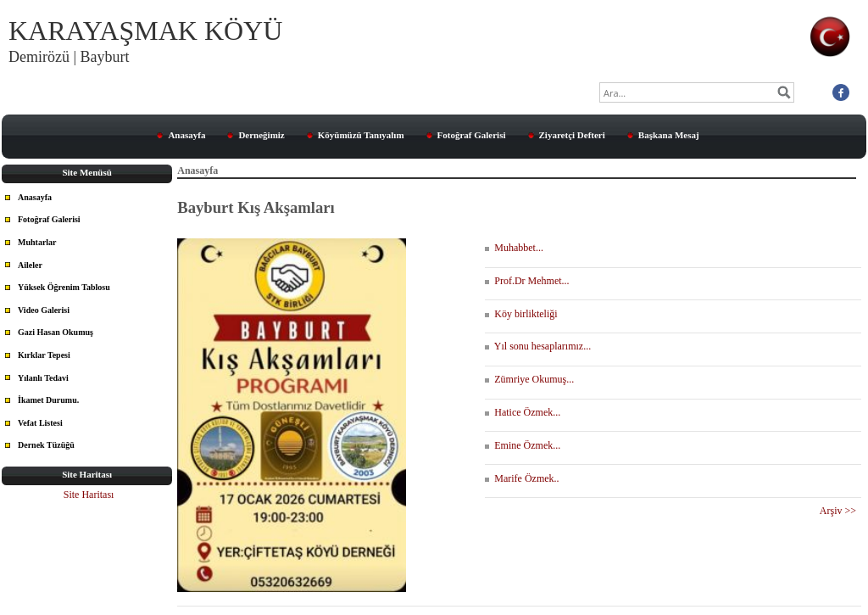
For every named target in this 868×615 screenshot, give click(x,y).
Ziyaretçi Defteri (572, 135)
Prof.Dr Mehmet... (527, 281)
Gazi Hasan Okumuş (56, 332)
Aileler (30, 265)
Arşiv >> (840, 511)
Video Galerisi (44, 310)
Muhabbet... (514, 248)
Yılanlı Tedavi (43, 378)
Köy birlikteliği (521, 314)
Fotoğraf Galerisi (472, 135)
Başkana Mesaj (669, 135)
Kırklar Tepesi (44, 355)
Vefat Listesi (40, 423)
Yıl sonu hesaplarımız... (538, 346)
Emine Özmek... (523, 445)
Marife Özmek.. (522, 478)
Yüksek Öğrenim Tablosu (64, 287)
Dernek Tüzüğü (46, 445)
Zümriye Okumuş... (529, 379)
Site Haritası (89, 495)
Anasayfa (186, 135)
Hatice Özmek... (523, 412)
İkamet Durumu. (48, 400)
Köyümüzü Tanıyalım (361, 135)
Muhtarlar (37, 242)
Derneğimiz (261, 135)
